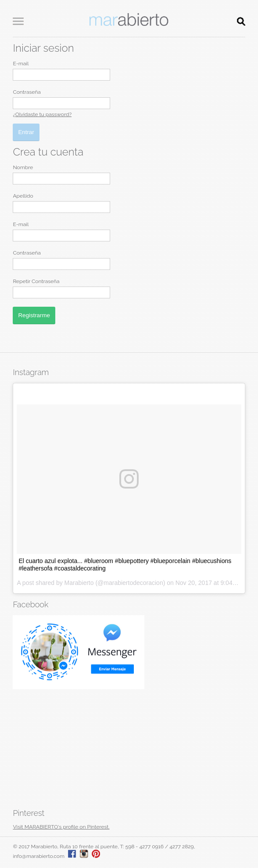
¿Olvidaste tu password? (42, 114)
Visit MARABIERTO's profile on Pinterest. (61, 827)
